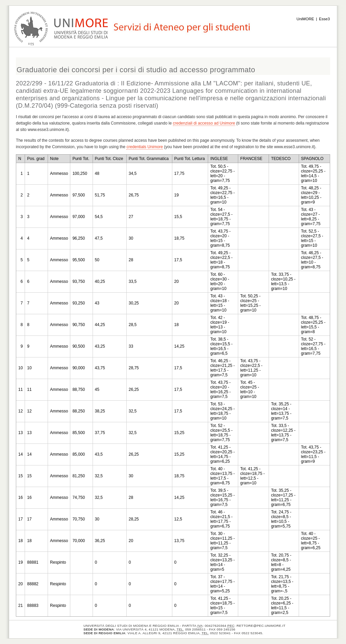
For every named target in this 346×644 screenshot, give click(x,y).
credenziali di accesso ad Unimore (204, 123)
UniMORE (305, 19)
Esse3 (324, 19)
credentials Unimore (145, 147)
